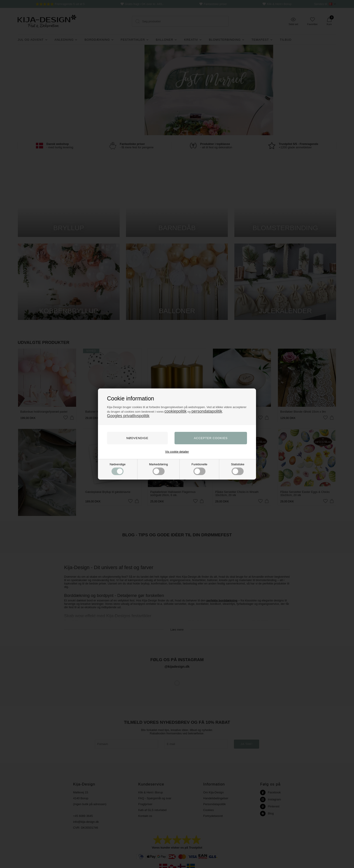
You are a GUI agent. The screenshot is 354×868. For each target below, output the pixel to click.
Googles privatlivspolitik (128, 416)
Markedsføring (159, 469)
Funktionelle (199, 469)
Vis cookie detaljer (177, 452)
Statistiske (238, 469)
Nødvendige (118, 469)
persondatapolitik (207, 411)
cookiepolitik (175, 411)
